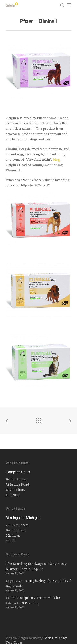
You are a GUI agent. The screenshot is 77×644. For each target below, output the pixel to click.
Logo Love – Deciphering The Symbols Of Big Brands (38, 583)
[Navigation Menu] (69, 5)
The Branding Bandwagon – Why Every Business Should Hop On (36, 566)
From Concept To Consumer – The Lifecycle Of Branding (33, 600)
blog (56, 160)
